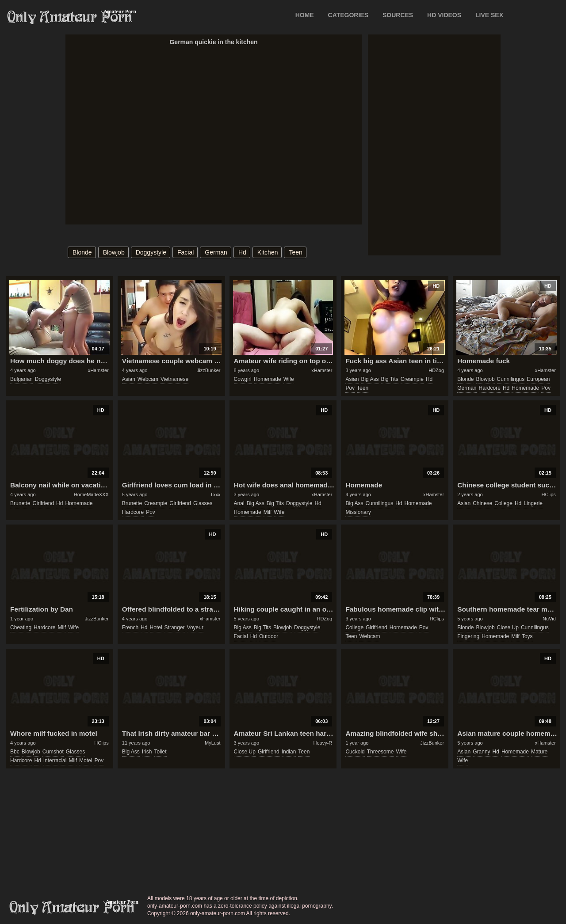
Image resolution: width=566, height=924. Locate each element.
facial (185, 252)
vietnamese (174, 379)
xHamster (98, 370)
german (216, 252)
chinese (482, 503)
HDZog (436, 370)
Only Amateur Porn (70, 17)
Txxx (215, 494)
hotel (156, 627)
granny (481, 752)
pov (350, 388)
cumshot (53, 752)
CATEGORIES (348, 15)
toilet (161, 752)
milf (268, 512)
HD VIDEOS (444, 15)
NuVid (549, 619)
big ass (370, 379)
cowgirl (243, 379)
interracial (55, 760)
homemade (268, 379)
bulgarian (21, 379)
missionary (358, 512)
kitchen (268, 252)
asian (129, 379)
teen (295, 252)
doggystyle (151, 252)
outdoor (269, 636)
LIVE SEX (489, 15)
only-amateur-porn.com (72, 908)
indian (289, 752)
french (130, 627)
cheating (21, 627)
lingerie (533, 503)
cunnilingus (511, 379)
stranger (175, 627)
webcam (148, 379)
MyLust (212, 743)
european (538, 379)
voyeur (195, 627)
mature (539, 752)
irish (147, 752)
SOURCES (398, 15)
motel (86, 760)
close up (508, 627)
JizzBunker (209, 370)
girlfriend (43, 503)
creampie (412, 379)
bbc (15, 752)
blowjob (114, 252)
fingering (468, 636)
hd (242, 252)
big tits (389, 379)
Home (305, 15)
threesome (381, 752)
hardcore (490, 388)
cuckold (355, 752)
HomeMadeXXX (91, 494)
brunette (20, 503)
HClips (548, 494)
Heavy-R (323, 743)
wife (289, 379)
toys (527, 636)
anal (239, 503)
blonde (82, 252)
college (503, 503)
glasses (203, 503)
